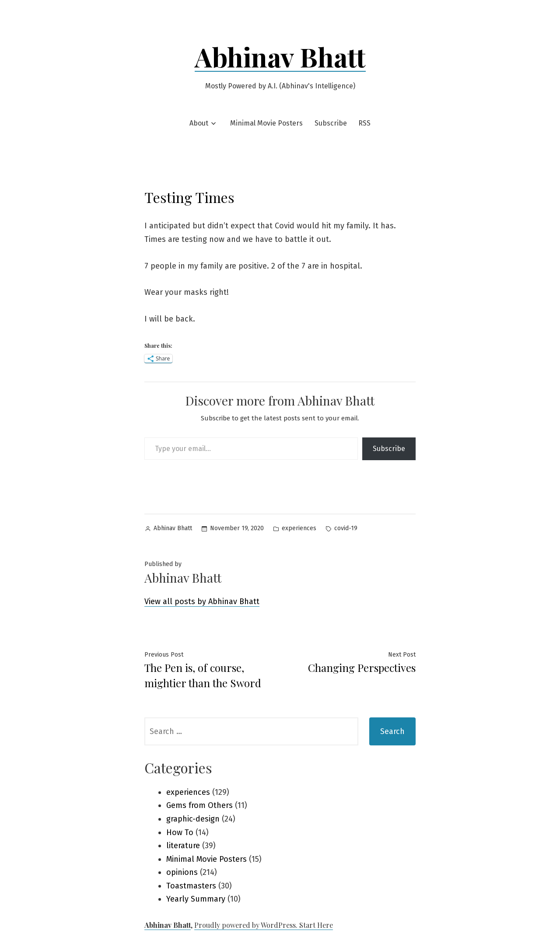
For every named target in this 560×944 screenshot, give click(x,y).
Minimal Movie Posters (266, 123)
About (199, 123)
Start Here (316, 925)
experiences (299, 528)
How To (180, 832)
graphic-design (193, 819)
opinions (182, 872)
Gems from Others (199, 805)
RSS (364, 123)
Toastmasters (191, 886)
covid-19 (346, 528)
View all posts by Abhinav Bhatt (202, 601)
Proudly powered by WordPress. (247, 925)
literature (183, 846)
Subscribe (331, 123)
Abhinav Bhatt (280, 56)
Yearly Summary (196, 899)
